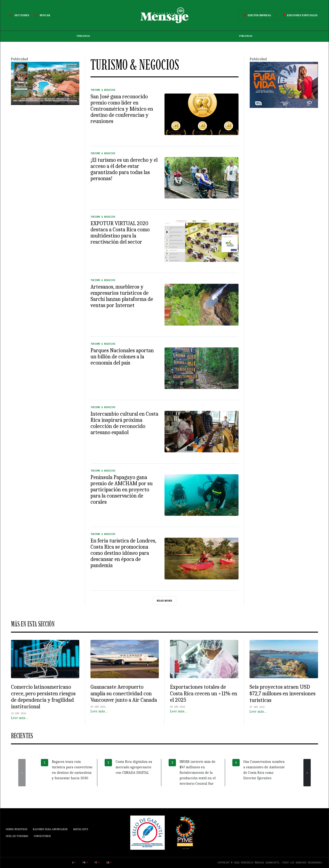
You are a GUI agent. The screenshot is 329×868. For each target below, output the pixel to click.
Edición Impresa (256, 15)
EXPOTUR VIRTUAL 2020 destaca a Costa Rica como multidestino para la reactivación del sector (120, 233)
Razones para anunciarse (50, 829)
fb (84, 863)
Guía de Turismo (17, 836)
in (108, 863)
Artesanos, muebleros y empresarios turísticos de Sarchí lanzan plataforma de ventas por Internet (122, 296)
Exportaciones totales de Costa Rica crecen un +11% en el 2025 (204, 693)
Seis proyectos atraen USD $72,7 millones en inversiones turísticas (283, 693)
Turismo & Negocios (103, 90)
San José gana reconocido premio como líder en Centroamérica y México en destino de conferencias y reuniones (122, 109)
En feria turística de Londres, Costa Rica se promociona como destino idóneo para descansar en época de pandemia (123, 553)
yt (96, 863)
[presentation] (22, 773)
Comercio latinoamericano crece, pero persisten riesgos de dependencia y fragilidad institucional (43, 697)
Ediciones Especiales (299, 15)
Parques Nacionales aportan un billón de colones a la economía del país (122, 357)
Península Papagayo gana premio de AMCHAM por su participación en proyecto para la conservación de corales (122, 490)
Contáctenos (42, 836)
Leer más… (20, 718)
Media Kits (81, 829)
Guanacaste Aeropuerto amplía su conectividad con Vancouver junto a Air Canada (124, 693)
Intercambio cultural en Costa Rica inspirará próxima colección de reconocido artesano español (124, 423)
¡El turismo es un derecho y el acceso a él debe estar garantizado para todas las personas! (124, 169)
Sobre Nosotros (16, 829)
